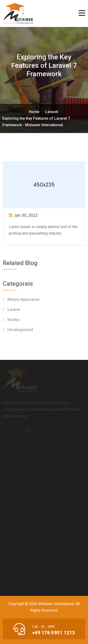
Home (34, 112)
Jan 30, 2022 (23, 215)
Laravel (52, 112)
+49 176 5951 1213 (54, 633)
